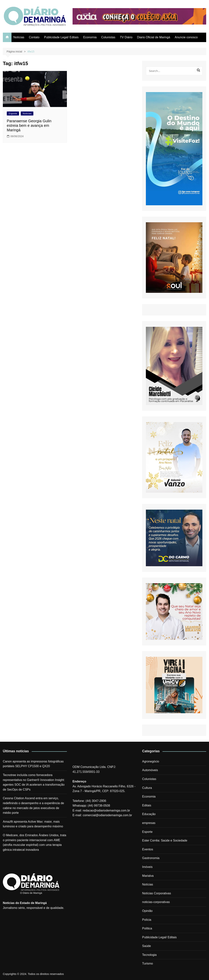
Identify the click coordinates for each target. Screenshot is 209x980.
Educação (149, 814)
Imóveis (147, 867)
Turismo (147, 963)
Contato (34, 37)
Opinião (147, 911)
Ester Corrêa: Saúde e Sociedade (165, 840)
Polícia (147, 920)
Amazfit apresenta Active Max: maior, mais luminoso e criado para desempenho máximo (33, 824)
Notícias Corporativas (157, 893)
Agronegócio (151, 761)
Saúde (146, 946)
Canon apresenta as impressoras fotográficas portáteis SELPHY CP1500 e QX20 (33, 764)
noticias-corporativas (156, 902)
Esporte (13, 113)
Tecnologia (149, 955)
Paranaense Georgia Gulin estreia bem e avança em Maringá (29, 125)
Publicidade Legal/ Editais (61, 37)
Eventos (148, 849)
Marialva (148, 876)
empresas (149, 823)
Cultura (147, 788)
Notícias (19, 37)
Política (147, 928)
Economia (90, 37)
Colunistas (108, 37)
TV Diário (126, 37)
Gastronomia (151, 858)
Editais (147, 805)
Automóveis (150, 770)
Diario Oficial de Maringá (153, 37)
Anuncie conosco (186, 37)
